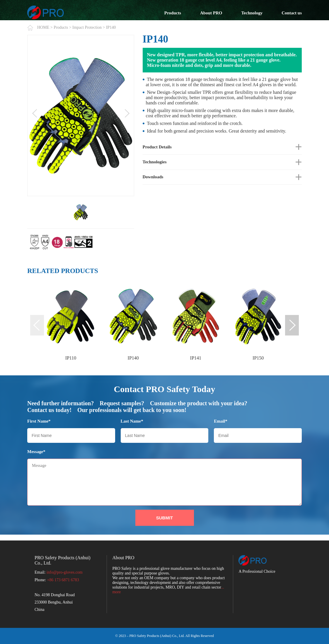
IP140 (111, 27)
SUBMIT (165, 518)
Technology (252, 13)
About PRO (211, 13)
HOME (43, 27)
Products (173, 13)
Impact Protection (87, 27)
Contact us (292, 13)
